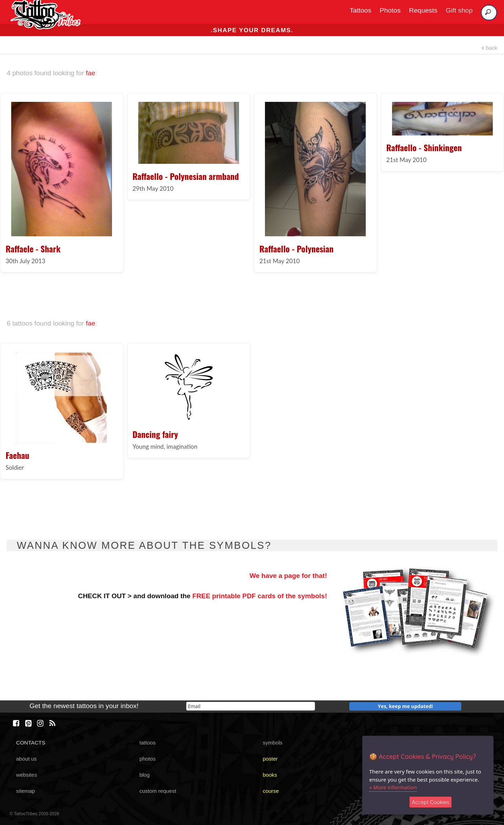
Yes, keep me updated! (406, 706)
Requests (423, 10)
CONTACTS (31, 743)
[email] (251, 706)
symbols (273, 743)
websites (27, 775)
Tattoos (360, 10)
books (270, 775)
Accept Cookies (431, 802)
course (271, 791)
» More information (393, 787)
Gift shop (459, 10)
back (489, 48)
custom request (158, 791)
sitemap (26, 791)
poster (270, 759)
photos (147, 759)
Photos (390, 10)
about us (26, 759)
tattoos (147, 743)
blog (144, 775)
